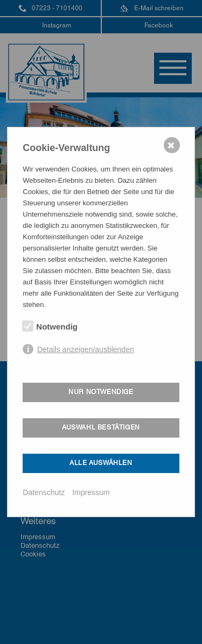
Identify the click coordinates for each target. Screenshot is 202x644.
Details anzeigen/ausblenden (86, 349)
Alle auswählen (101, 463)
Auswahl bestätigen (101, 427)
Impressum (91, 492)
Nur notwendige (101, 392)
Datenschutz (44, 492)
